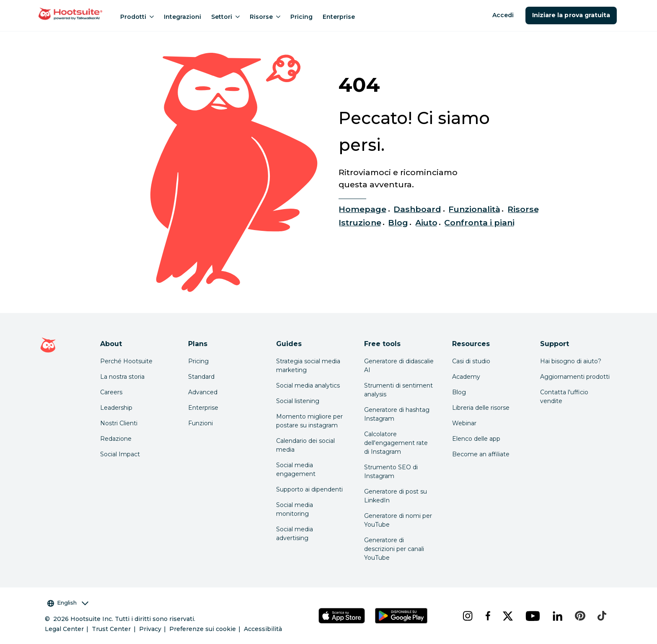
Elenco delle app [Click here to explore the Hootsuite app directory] (476, 439)
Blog (398, 222)
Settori (225, 17)
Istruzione (360, 222)
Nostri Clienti (119, 423)
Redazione (116, 439)
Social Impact (120, 454)
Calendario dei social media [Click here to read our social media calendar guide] (305, 445)
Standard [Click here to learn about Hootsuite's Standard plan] (201, 377)
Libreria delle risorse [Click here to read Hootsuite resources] (481, 408)
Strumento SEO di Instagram (391, 472)
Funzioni (200, 423)
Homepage (362, 209)
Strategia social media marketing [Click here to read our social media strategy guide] (308, 366)
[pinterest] (579, 616)
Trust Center (111, 629)
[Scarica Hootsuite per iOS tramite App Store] (341, 616)
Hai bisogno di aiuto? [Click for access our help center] (571, 361)
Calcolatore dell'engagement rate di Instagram (396, 443)
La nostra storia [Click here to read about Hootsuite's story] (122, 377)
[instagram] (467, 616)
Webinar (464, 423)
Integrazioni (182, 17)
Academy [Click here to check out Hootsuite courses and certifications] (466, 377)
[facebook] (487, 616)
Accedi (503, 15)
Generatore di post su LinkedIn (396, 496)
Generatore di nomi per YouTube (398, 520)
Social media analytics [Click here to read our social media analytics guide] (308, 385)
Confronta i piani (479, 222)
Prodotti (137, 17)
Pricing (301, 17)
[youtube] (532, 616)
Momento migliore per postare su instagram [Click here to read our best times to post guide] (309, 421)
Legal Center (64, 629)
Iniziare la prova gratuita (571, 15)
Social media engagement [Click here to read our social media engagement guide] (296, 469)
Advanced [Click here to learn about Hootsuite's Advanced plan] (203, 392)
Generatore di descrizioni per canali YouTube (394, 549)
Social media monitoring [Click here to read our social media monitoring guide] (295, 509)
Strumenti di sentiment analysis (398, 390)
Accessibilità (263, 629)
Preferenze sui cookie (203, 629)
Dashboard (417, 209)
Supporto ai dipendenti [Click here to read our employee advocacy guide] (309, 489)
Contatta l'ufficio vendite (564, 397)
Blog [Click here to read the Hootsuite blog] (459, 392)
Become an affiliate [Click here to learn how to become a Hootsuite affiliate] (481, 454)
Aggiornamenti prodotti (575, 377)
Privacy (150, 629)
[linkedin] (557, 616)
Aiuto (426, 222)
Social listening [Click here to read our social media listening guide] (298, 401)
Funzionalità (475, 209)
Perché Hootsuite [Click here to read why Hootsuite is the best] (126, 361)
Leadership (116, 408)
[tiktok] (601, 616)
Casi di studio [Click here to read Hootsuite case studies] (471, 361)
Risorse (265, 17)
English (68, 603)
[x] (507, 616)
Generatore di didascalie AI (399, 366)
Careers (111, 392)
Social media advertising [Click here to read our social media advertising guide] (295, 534)
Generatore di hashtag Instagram (397, 414)
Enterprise (339, 17)
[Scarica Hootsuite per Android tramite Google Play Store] (401, 616)
